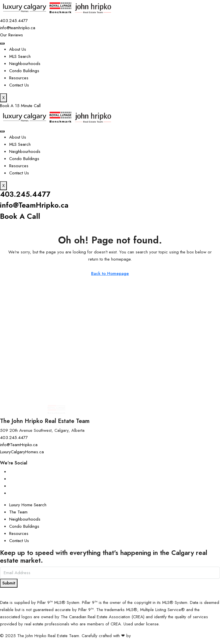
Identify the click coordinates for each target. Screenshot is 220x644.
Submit (9, 583)
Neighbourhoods (25, 64)
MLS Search (20, 56)
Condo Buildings (24, 71)
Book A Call (20, 216)
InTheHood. (143, 636)
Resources (19, 78)
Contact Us (19, 85)
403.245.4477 (25, 194)
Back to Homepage (110, 273)
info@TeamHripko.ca (34, 205)
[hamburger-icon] (2, 44)
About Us (18, 49)
